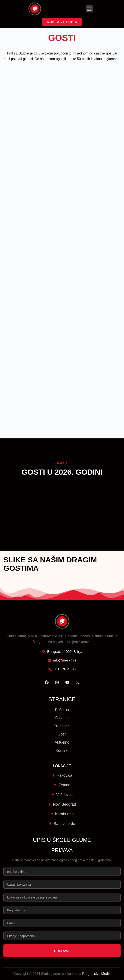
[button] (89, 9)
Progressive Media (96, 974)
